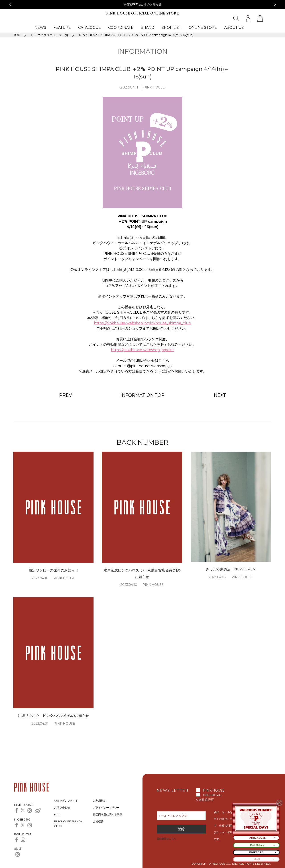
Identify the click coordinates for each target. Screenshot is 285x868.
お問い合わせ (62, 807)
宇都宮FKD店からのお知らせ (143, 4)
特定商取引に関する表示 (108, 814)
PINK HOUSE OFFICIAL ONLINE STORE (142, 13)
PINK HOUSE (154, 87)
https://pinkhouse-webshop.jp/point (142, 350)
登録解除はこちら (167, 839)
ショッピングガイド (66, 801)
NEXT (220, 395)
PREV (65, 395)
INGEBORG (212, 795)
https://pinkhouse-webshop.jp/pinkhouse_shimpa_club (143, 323)
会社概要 (98, 821)
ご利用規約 (100, 801)
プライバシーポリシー (106, 807)
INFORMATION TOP (142, 395)
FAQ (57, 814)
